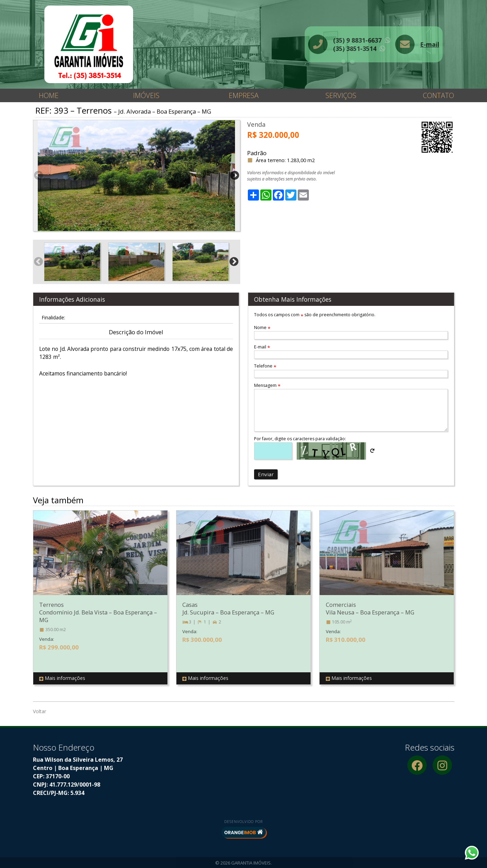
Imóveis (146, 95)
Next (235, 176)
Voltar (40, 711)
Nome (262, 327)
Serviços (341, 95)
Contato (438, 95)
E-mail (430, 44)
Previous (38, 176)
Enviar (266, 474)
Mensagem (267, 385)
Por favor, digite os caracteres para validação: (300, 439)
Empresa (244, 95)
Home (49, 95)
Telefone (265, 366)
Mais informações (62, 678)
